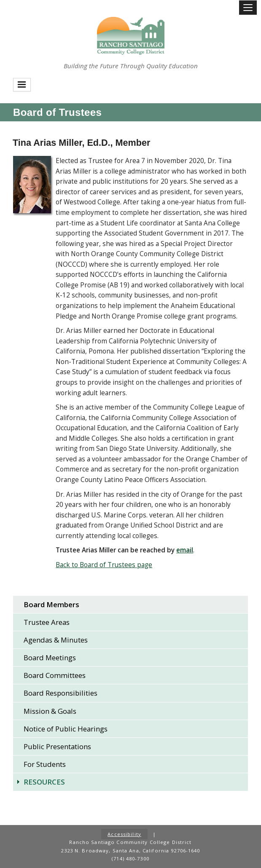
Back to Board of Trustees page (104, 565)
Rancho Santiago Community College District (131, 36)
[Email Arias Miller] (185, 550)
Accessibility (124, 834)
